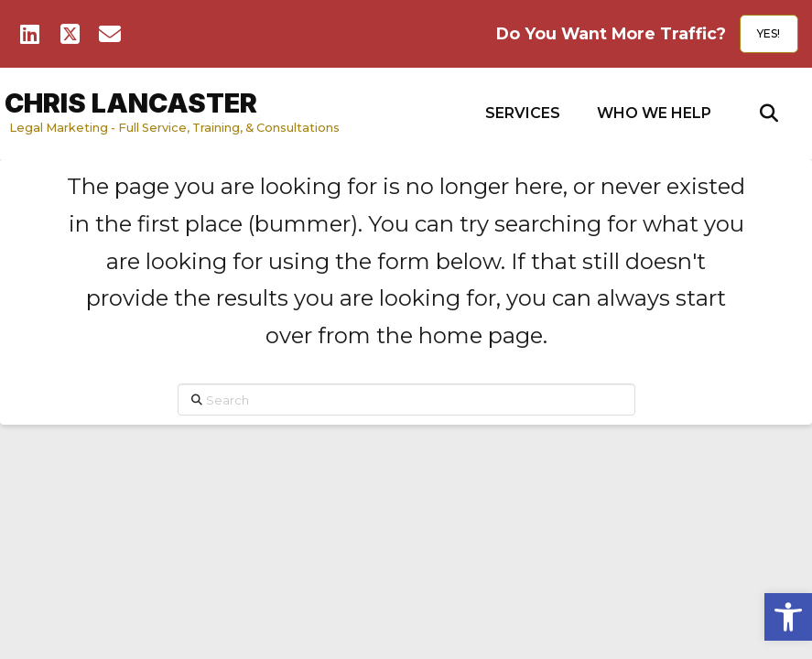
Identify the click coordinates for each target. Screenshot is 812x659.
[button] (523, 113)
